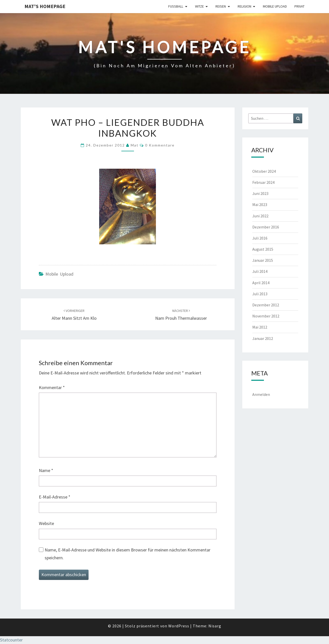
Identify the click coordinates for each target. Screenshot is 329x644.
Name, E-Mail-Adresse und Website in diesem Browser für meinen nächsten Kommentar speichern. (128, 554)
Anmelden (261, 394)
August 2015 (263, 249)
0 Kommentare (160, 145)
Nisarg (215, 626)
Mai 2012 (260, 327)
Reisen (221, 6)
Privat (299, 6)
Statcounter (11, 640)
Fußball (176, 6)
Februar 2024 (263, 182)
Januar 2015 (263, 260)
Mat (135, 145)
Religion (244, 6)
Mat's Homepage (45, 6)
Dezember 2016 (266, 227)
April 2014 (261, 283)
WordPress (179, 626)
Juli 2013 (260, 294)
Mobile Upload (275, 6)
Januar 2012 (263, 338)
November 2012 (266, 316)
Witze (199, 6)
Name (46, 470)
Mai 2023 (260, 204)
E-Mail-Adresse (55, 497)
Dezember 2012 (266, 305)
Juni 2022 (260, 216)
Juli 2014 (260, 271)
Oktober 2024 (264, 171)
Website (46, 523)
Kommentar (52, 387)
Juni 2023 (260, 193)
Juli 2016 (260, 238)
